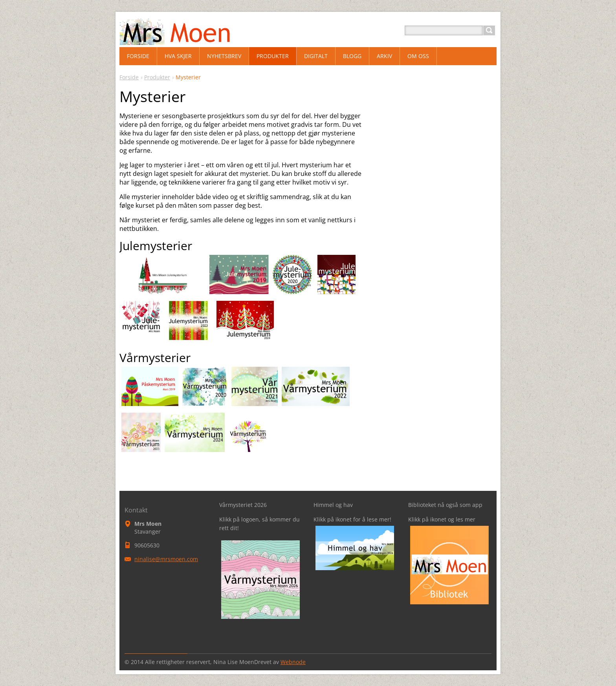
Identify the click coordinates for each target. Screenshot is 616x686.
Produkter (157, 77)
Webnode (293, 662)
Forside (129, 77)
